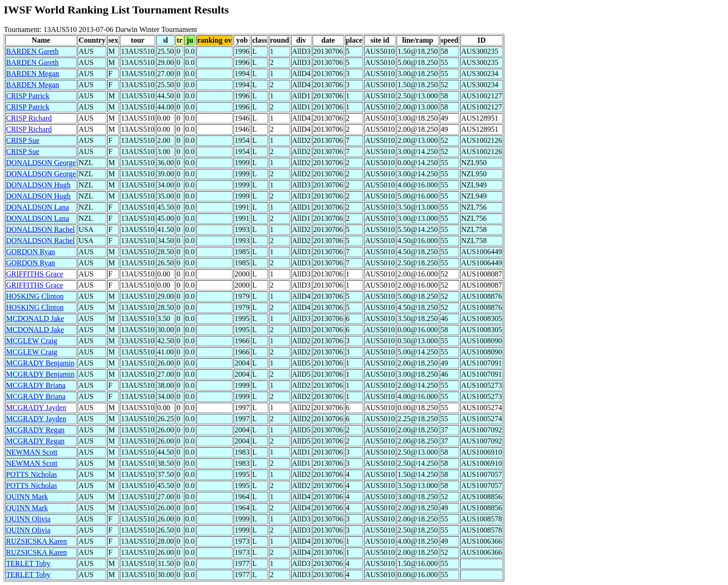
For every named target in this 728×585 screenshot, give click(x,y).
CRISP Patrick (28, 96)
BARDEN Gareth (32, 51)
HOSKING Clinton (35, 296)
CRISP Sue (23, 140)
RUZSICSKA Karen (36, 541)
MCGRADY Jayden (36, 408)
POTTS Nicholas (32, 474)
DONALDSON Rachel (40, 229)
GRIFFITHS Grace (35, 274)
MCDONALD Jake (35, 318)
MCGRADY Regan (35, 430)
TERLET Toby (28, 563)
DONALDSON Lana (38, 207)
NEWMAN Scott (32, 452)
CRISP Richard (29, 118)
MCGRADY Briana (36, 385)
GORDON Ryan (31, 252)
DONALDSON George (41, 163)
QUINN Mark (27, 497)
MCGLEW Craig (32, 341)
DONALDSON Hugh (38, 185)
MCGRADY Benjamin (40, 363)
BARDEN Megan (32, 74)
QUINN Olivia (28, 519)
